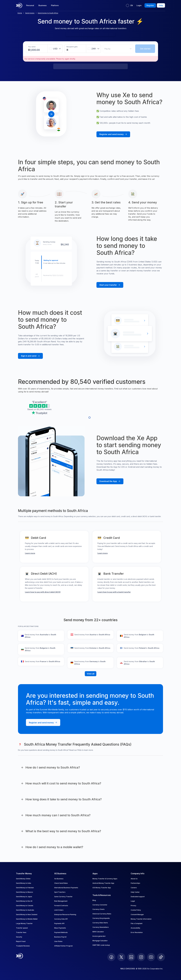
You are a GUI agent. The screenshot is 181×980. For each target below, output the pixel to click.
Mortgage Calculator (100, 941)
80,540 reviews (44, 409)
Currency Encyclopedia (101, 918)
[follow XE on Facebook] (111, 957)
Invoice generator (99, 936)
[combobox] (55, 49)
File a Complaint (137, 923)
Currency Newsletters (101, 927)
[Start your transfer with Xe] (110, 285)
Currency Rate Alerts (100, 923)
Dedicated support (138, 897)
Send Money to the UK (24, 901)
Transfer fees (21, 932)
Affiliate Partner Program (63, 946)
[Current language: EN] (129, 5)
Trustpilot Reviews (23, 946)
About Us (134, 879)
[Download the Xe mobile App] (110, 481)
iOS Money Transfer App (102, 888)
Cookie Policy (136, 910)
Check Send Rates (61, 883)
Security (19, 937)
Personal (30, 5)
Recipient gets (72, 47)
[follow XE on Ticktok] (161, 957)
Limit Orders (59, 910)
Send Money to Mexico (25, 892)
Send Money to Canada (25, 906)
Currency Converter (100, 905)
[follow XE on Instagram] (141, 957)
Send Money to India (24, 883)
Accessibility (135, 928)
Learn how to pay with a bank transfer (114, 592)
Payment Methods (61, 932)
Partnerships (135, 883)
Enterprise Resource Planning (65, 914)
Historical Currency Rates (102, 914)
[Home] (19, 5)
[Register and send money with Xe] (113, 134)
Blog (94, 900)
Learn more (30, 553)
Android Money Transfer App (103, 883)
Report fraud (21, 941)
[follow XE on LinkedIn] (131, 957)
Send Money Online (23, 879)
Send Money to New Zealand (27, 914)
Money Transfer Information (141, 919)
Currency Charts (99, 909)
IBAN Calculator (98, 932)
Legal (133, 901)
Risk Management (61, 901)
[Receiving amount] (69, 50)
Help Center (135, 892)
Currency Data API (61, 919)
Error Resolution (137, 932)
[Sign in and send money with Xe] (30, 356)
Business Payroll (60, 937)
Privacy (133, 906)
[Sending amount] (35, 50)
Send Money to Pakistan (25, 888)
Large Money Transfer (24, 923)
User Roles (58, 941)
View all (91, 674)
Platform (55, 5)
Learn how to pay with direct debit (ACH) (43, 592)
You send (32, 47)
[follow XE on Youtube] (151, 957)
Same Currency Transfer (63, 897)
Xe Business (59, 879)
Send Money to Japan (24, 897)
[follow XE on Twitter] (121, 957)
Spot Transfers (60, 892)
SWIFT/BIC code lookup (101, 945)
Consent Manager (137, 914)
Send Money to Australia (25, 910)
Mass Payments (60, 928)
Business (43, 5)
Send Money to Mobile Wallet (27, 919)
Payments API (59, 923)
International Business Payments (66, 888)
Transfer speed (22, 928)
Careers (134, 888)
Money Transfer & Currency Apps (105, 879)
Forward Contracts (61, 906)
